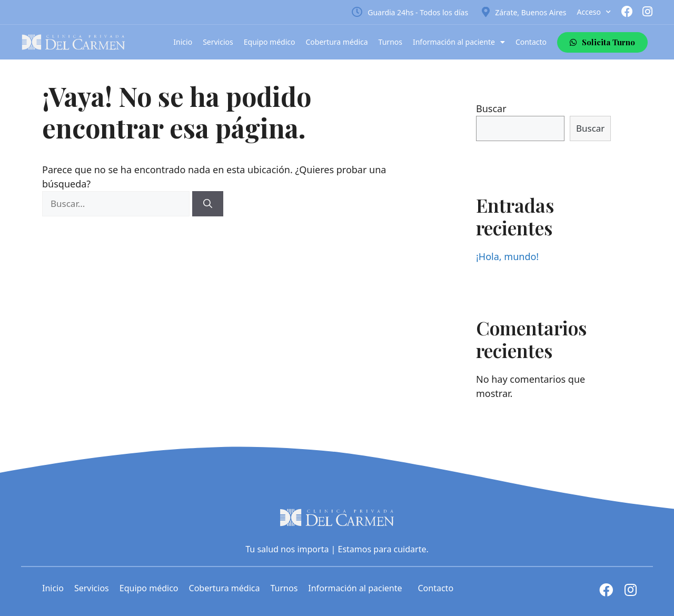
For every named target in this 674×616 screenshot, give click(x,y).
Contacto (531, 42)
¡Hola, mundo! (507, 256)
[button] (602, 42)
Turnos (390, 42)
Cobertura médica (337, 42)
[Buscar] (208, 204)
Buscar (491, 108)
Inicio (183, 42)
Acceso (594, 12)
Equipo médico (270, 42)
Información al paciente (459, 42)
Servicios (218, 42)
